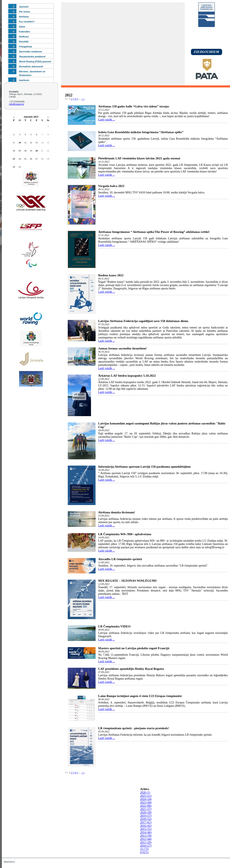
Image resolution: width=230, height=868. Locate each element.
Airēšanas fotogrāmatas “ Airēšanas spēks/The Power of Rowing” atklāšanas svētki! (154, 232)
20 (37, 151)
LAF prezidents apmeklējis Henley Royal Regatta (131, 669)
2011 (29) (146, 842)
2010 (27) (146, 846)
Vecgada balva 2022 (111, 186)
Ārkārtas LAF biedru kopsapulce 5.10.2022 (127, 376)
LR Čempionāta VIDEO (114, 626)
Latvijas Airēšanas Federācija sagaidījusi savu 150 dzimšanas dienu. (144, 321)
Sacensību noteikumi (31, 52)
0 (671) (145, 852)
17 (20, 151)
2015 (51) (146, 829)
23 (14, 159)
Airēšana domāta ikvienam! (117, 512)
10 (20, 143)
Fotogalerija (26, 47)
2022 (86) (146, 806)
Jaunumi (24, 7)
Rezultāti (24, 42)
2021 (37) (146, 809)
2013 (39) (146, 836)
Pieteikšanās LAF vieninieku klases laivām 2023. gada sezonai (139, 158)
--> (83, 99)
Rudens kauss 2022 (111, 275)
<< (14, 117)
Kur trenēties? (27, 22)
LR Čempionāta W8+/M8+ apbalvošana (125, 534)
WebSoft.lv (9, 862)
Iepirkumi (24, 80)
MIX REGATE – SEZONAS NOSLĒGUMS (127, 581)
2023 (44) (146, 802)
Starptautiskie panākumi (32, 57)
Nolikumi (24, 37)
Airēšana (24, 17)
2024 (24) (146, 799)
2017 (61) (146, 822)
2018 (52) (146, 819)
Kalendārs (25, 32)
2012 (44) (146, 839)
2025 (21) (146, 796)
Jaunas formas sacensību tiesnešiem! (123, 348)
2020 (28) (146, 812)
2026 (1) (145, 792)
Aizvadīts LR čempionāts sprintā (120, 559)
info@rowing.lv (17, 104)
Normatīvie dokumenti (31, 66)
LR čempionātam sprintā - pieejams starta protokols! (134, 728)
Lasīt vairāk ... (107, 120)
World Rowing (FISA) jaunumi (35, 61)
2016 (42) (146, 826)
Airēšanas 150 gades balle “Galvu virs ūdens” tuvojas (134, 106)
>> (48, 117)
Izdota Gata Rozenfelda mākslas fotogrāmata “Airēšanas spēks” (141, 132)
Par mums (25, 12)
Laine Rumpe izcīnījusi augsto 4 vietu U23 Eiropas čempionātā (140, 696)
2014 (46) (146, 832)
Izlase (22, 27)
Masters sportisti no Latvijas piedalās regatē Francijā (134, 648)
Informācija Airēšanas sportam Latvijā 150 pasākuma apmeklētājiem (145, 467)
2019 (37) (146, 816)
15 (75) (145, 849)
